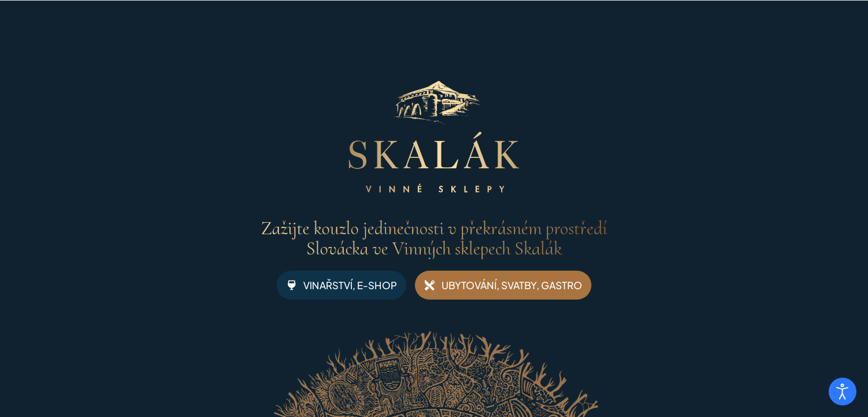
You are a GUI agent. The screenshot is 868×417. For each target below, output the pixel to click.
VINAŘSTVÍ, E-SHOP (341, 285)
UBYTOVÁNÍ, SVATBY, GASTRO (503, 285)
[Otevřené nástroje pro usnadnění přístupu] (843, 392)
